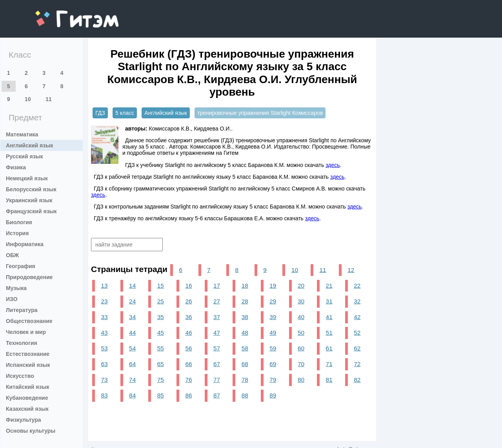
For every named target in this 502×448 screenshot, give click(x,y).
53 (104, 348)
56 (188, 348)
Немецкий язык (27, 178)
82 (357, 380)
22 (357, 286)
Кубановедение (27, 398)
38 (245, 317)
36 (188, 317)
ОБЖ (12, 255)
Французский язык (31, 211)
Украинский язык (29, 200)
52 (357, 333)
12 (351, 270)
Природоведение (29, 277)
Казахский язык (27, 409)
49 (273, 333)
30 (301, 301)
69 (273, 364)
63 (104, 364)
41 (329, 317)
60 (301, 348)
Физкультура (24, 420)
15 (161, 286)
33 (104, 317)
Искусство (20, 376)
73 (104, 380)
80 (301, 380)
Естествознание (28, 354)
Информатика (25, 244)
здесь (333, 165)
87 (217, 395)
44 (132, 333)
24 (132, 301)
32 (357, 301)
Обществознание (29, 321)
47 (217, 333)
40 (301, 317)
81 (329, 380)
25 (161, 301)
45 (161, 333)
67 (217, 364)
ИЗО (12, 299)
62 (357, 348)
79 (273, 380)
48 (245, 333)
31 (329, 301)
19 (273, 286)
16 (188, 286)
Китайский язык (27, 387)
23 (104, 301)
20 (301, 286)
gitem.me (56, 14)
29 (273, 301)
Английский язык (29, 145)
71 (329, 364)
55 (161, 348)
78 (245, 380)
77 (217, 380)
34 (132, 317)
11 (49, 99)
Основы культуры (31, 431)
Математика (22, 134)
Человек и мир (26, 332)
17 (217, 286)
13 (104, 286)
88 (245, 395)
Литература (22, 310)
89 (273, 395)
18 (245, 286)
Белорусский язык (31, 189)
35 (161, 317)
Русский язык (25, 156)
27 (217, 301)
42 (357, 317)
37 (217, 317)
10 (28, 99)
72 (357, 364)
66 (188, 364)
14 (132, 286)
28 (245, 301)
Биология (19, 222)
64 (132, 364)
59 (273, 348)
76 (188, 380)
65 (161, 364)
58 (245, 348)
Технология (22, 343)
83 (104, 395)
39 (273, 317)
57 (217, 348)
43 (104, 333)
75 (161, 380)
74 (132, 380)
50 (301, 333)
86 (188, 395)
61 (329, 348)
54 (132, 348)
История (17, 233)
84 (132, 395)
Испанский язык (28, 365)
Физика (16, 167)
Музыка (16, 288)
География (21, 266)
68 (245, 364)
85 (161, 395)
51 (329, 333)
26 (188, 301)
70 (301, 364)
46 (188, 333)
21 (329, 286)
